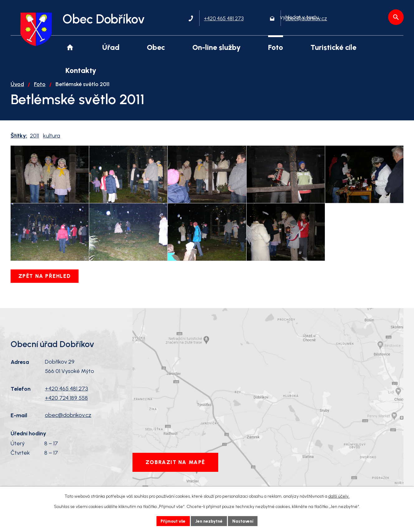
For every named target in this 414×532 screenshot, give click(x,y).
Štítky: (19, 140)
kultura (52, 140)
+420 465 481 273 (67, 403)
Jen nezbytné (210, 521)
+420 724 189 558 (66, 412)
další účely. (339, 496)
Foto (40, 89)
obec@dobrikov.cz (68, 429)
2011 (34, 140)
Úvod (17, 89)
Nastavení (244, 521)
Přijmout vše (173, 521)
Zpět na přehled (45, 290)
